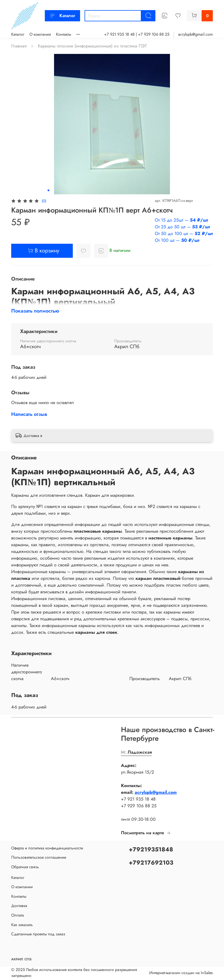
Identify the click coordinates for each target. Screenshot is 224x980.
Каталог (62, 16)
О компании (40, 34)
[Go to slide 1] (48, 190)
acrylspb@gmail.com (195, 34)
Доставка (19, 906)
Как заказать (22, 925)
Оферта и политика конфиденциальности (47, 848)
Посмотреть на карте (146, 833)
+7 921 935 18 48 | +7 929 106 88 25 (137, 34)
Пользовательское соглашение (39, 857)
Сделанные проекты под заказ (38, 934)
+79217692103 (151, 863)
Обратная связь (25, 867)
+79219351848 (151, 849)
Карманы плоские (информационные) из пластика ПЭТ (92, 46)
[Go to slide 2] (52, 190)
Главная (19, 46)
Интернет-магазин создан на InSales (181, 973)
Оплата (17, 915)
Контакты (64, 34)
